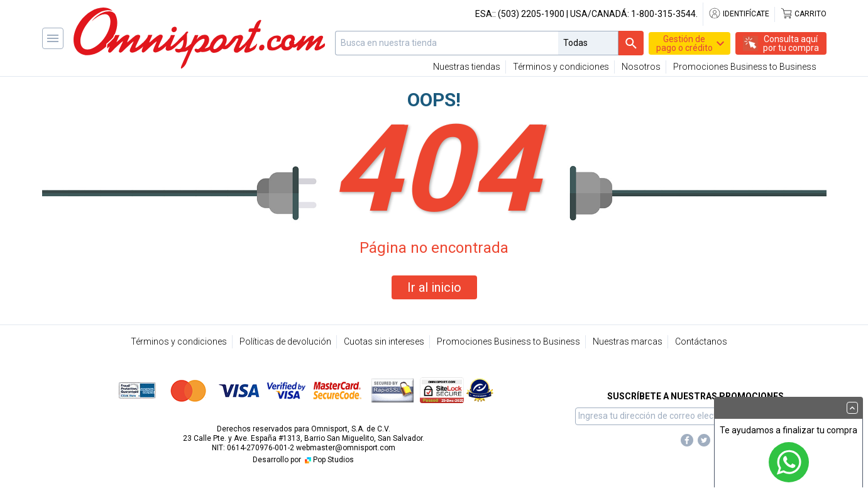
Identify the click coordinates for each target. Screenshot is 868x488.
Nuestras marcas (628, 341)
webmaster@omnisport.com (346, 448)
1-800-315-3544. (664, 14)
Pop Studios (328, 460)
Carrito (803, 14)
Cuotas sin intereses (384, 341)
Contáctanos (701, 341)
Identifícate (739, 14)
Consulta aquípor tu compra (791, 43)
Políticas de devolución (285, 341)
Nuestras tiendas (467, 67)
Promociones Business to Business (745, 67)
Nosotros (641, 67)
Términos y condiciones (561, 67)
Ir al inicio (434, 287)
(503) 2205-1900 (531, 14)
